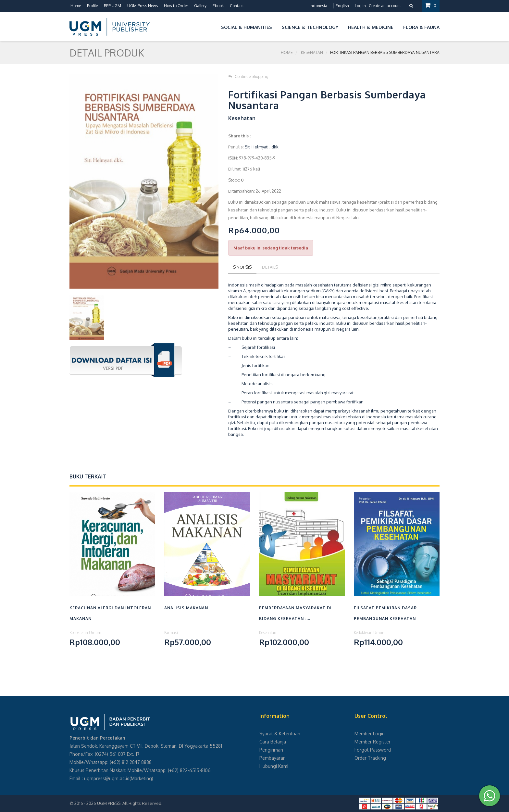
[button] (211, 26)
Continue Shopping (248, 76)
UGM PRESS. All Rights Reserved (129, 803)
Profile (92, 6)
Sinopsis (242, 267)
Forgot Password (373, 750)
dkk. (275, 147)
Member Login (370, 734)
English (342, 6)
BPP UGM (112, 6)
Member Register (372, 742)
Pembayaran (273, 758)
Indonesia (318, 6)
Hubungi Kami (274, 766)
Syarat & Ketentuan (280, 734)
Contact (237, 6)
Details (270, 267)
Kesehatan (312, 52)
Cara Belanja (273, 742)
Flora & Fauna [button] (421, 27)
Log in (360, 6)
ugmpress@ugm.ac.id (107, 778)
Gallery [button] (200, 6)
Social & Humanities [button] (247, 27)
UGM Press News (143, 6)
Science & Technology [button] (310, 27)
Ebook (218, 6)
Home (76, 6)
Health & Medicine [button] (371, 27)
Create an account (385, 6)
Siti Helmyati (257, 147)
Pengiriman (271, 750)
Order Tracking (370, 758)
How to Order (176, 6)
